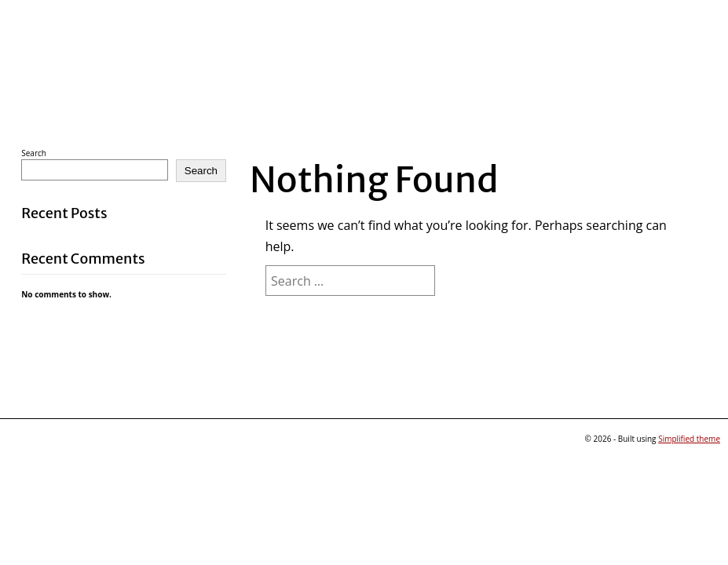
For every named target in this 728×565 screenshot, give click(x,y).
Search (34, 153)
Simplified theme (689, 439)
